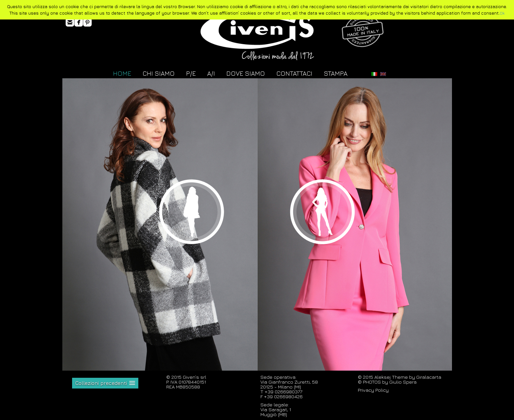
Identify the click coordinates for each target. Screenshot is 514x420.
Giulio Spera (403, 382)
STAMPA (336, 73)
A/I (211, 73)
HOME (122, 73)
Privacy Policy (373, 390)
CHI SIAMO (159, 73)
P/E (191, 73)
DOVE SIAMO (246, 73)
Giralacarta (429, 377)
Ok (502, 13)
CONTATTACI (294, 73)
